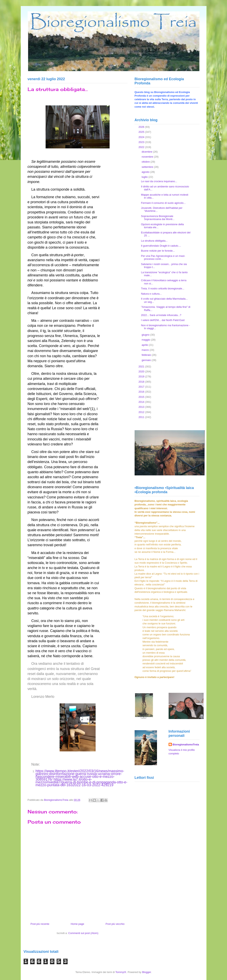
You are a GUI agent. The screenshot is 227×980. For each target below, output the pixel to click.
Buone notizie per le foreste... (158, 251)
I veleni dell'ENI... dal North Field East (163, 320)
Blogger (146, 972)
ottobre (146, 162)
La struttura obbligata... (154, 241)
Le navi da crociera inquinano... (159, 181)
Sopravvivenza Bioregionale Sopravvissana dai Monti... (158, 218)
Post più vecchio (115, 924)
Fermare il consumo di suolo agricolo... (163, 203)
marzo (146, 350)
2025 (142, 132)
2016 (142, 392)
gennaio (147, 360)
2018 (142, 382)
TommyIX (121, 972)
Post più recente (40, 924)
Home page (77, 924)
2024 (142, 137)
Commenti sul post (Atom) (83, 933)
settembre (148, 167)
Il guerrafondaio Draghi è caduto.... (161, 246)
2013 (142, 407)
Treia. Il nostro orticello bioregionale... (163, 288)
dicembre (147, 152)
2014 (142, 402)
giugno (146, 335)
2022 (142, 147)
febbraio (147, 355)
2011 (142, 417)
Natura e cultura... (151, 294)
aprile (145, 345)
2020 (142, 371)
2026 (142, 127)
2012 (142, 412)
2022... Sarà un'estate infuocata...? (161, 315)
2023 (142, 142)
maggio (146, 340)
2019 (142, 376)
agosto (146, 172)
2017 (142, 387)
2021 (142, 366)
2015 (142, 397)
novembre (148, 157)
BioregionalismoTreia (186, 744)
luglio (145, 177)
